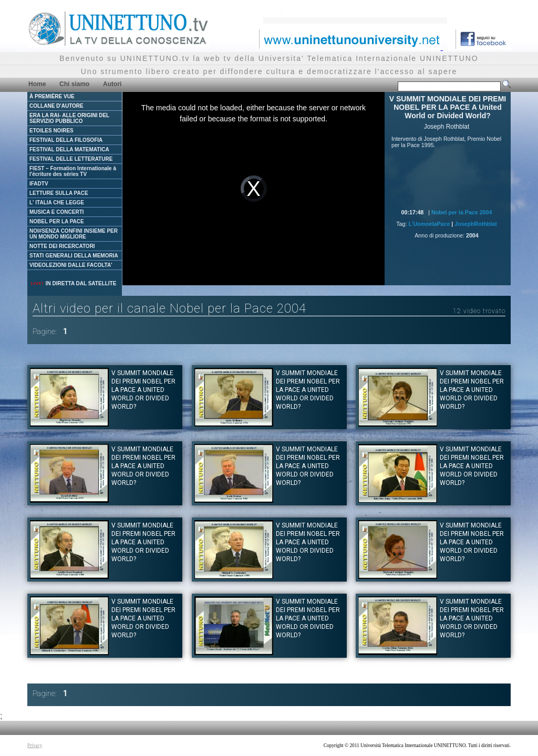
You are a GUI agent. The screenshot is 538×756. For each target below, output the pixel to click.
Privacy (35, 745)
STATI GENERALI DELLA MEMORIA (74, 256)
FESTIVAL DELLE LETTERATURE (71, 159)
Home (37, 84)
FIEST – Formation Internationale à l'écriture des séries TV (73, 171)
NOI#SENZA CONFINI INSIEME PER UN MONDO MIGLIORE (74, 234)
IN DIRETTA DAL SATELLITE (73, 283)
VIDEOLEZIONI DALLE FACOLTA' (71, 265)
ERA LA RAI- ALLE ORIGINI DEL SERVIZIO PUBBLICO (69, 118)
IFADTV (39, 184)
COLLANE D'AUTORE (56, 106)
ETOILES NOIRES (51, 131)
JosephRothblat (476, 224)
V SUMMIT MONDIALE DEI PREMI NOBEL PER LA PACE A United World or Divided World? (143, 390)
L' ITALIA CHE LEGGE (57, 203)
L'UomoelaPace (429, 224)
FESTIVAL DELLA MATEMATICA (69, 149)
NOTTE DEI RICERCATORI (62, 246)
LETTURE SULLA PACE (59, 193)
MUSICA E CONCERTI (57, 212)
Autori (112, 84)
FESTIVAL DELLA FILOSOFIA (66, 140)
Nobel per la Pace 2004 (462, 212)
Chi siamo (74, 84)
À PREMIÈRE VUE (52, 96)
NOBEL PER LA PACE (57, 221)
